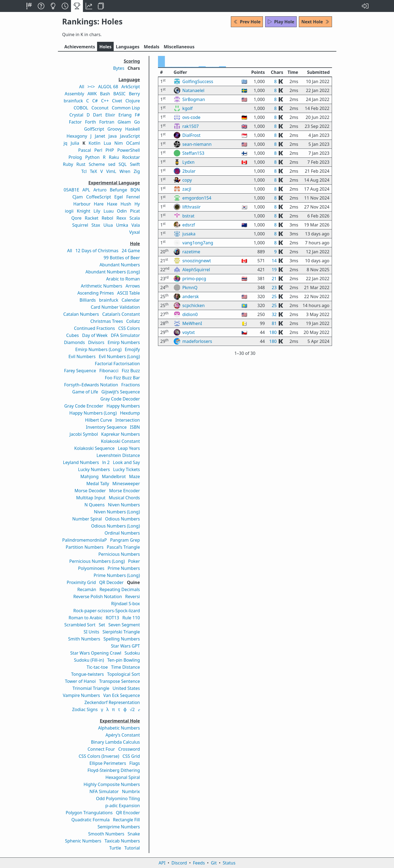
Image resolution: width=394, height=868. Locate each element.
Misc (179, 47)
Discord (179, 863)
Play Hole (281, 22)
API (162, 863)
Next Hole (315, 22)
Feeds (199, 863)
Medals (152, 47)
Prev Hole (247, 22)
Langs (128, 47)
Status (229, 863)
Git (214, 863)
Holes (105, 47)
